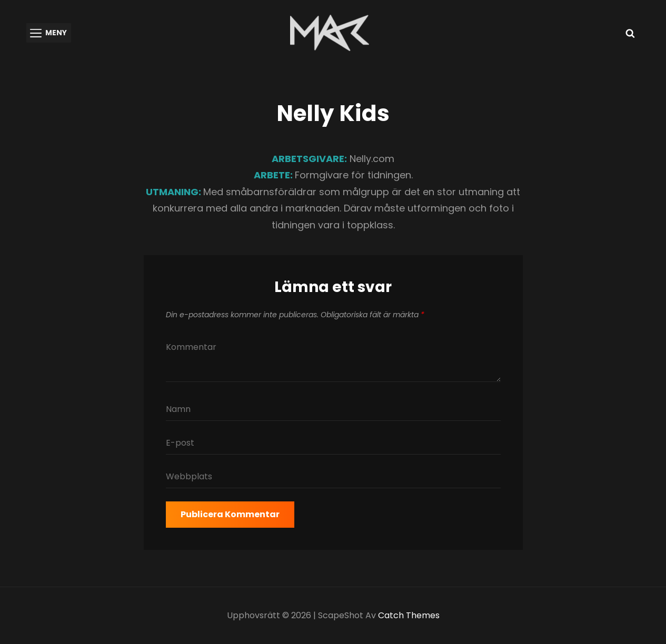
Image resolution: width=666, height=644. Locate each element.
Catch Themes (409, 615)
